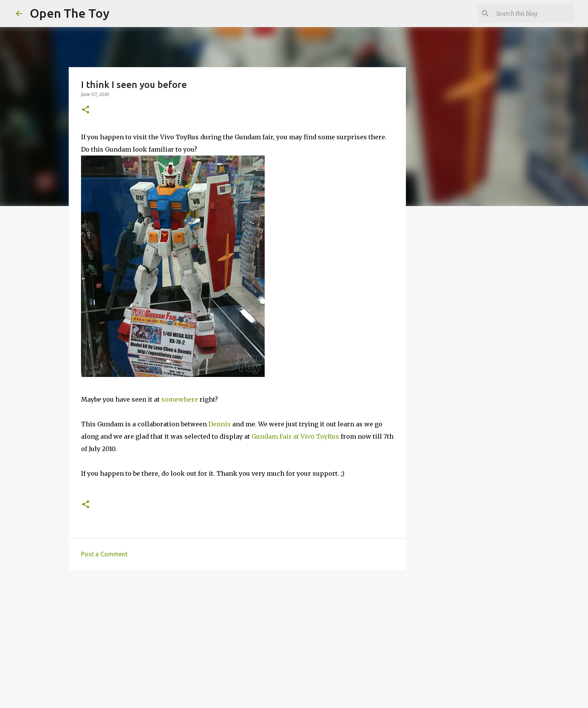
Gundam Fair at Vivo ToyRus (295, 436)
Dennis (220, 424)
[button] (86, 110)
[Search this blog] (534, 14)
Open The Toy (70, 13)
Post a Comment (104, 554)
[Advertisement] (237, 635)
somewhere (180, 399)
